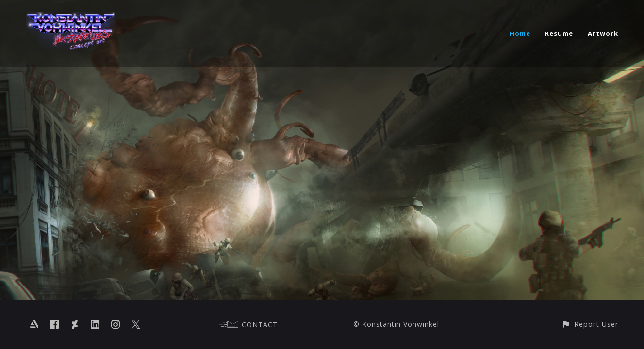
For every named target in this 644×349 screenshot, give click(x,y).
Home (520, 33)
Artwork (603, 33)
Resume (559, 33)
